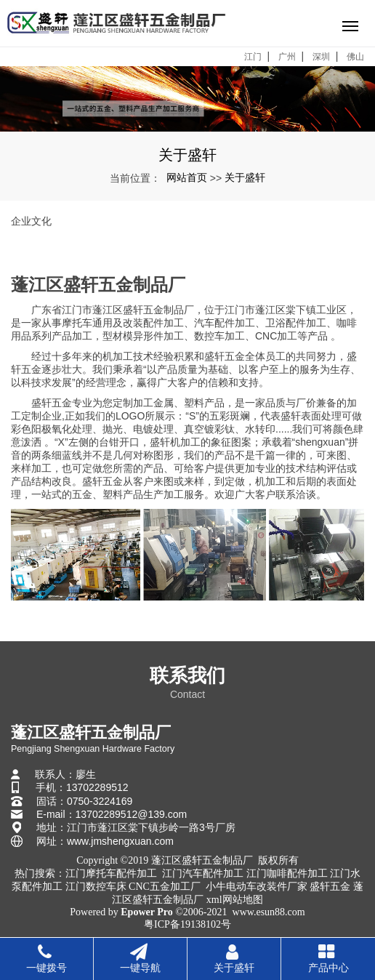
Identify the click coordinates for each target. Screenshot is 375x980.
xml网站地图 (235, 900)
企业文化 (31, 221)
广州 (287, 57)
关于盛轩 (245, 177)
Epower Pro (146, 912)
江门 (253, 57)
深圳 (321, 57)
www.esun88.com (269, 912)
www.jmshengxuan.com (120, 841)
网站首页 (187, 177)
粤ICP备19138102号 (187, 924)
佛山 (355, 57)
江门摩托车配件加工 (111, 873)
